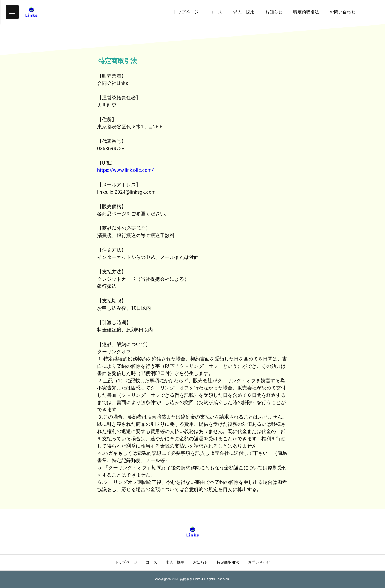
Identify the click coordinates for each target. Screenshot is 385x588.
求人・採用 (175, 562)
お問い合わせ (259, 562)
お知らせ (201, 562)
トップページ (126, 562)
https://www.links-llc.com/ (125, 170)
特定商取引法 (228, 562)
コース (151, 562)
